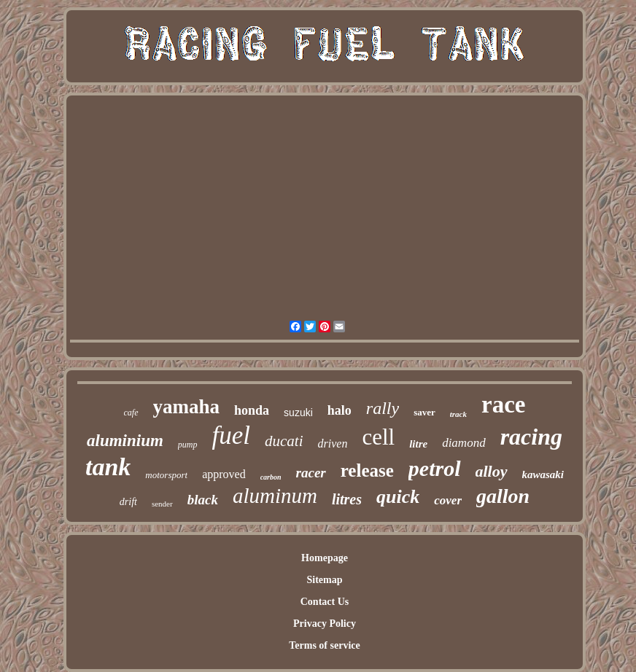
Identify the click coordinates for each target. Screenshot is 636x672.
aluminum (275, 496)
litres (347, 499)
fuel (231, 435)
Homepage (325, 558)
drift (128, 502)
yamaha (187, 407)
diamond (464, 443)
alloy (492, 471)
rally (383, 408)
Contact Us (325, 602)
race (503, 405)
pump (188, 445)
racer (311, 473)
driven (333, 444)
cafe (131, 413)
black (203, 500)
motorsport (166, 475)
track (458, 414)
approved (224, 474)
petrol (435, 468)
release (367, 470)
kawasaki (543, 474)
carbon (271, 477)
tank (108, 467)
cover (448, 500)
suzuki (298, 413)
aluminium (125, 441)
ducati (284, 441)
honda (252, 410)
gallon (503, 496)
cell (378, 437)
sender (162, 504)
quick (398, 497)
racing (531, 437)
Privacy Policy (325, 624)
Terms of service (324, 645)
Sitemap (324, 580)
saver (424, 412)
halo (340, 410)
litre (418, 444)
